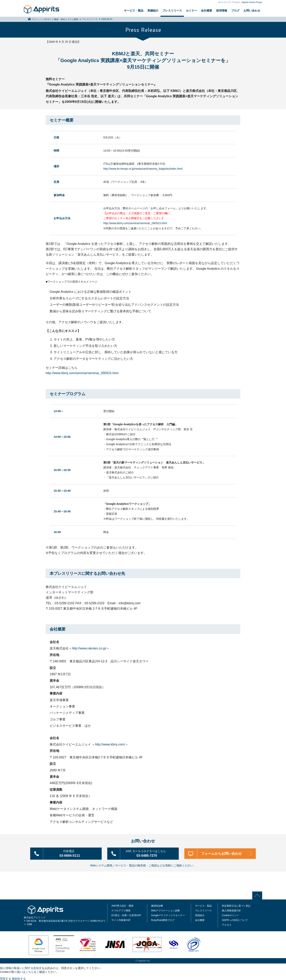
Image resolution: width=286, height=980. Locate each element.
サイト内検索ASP (121, 920)
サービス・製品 (134, 11)
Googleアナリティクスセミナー (168, 915)
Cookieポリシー (230, 915)
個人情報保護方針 (231, 910)
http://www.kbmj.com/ (110, 744)
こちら (30, 971)
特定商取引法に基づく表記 (236, 905)
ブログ (235, 11)
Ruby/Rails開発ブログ (163, 920)
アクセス (236, 2)
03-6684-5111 (71, 853)
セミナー (191, 11)
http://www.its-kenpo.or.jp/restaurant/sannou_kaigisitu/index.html (143, 169)
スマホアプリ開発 (121, 910)
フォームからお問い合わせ (222, 853)
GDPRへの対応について (235, 920)
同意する (6, 978)
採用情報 (222, 11)
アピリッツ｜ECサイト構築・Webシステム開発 (55, 19)
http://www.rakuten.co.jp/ (89, 648)
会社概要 (207, 11)
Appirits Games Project (252, 2)
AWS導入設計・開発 (122, 905)
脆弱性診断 (157, 905)
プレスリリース (172, 11)
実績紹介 (153, 11)
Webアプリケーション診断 (165, 910)
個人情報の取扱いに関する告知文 (21, 967)
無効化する (19, 978)
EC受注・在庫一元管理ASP (126, 915)
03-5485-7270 (148, 853)
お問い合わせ (252, 11)
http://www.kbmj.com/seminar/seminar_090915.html (135, 223)
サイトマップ (224, 2)
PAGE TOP (258, 895)
